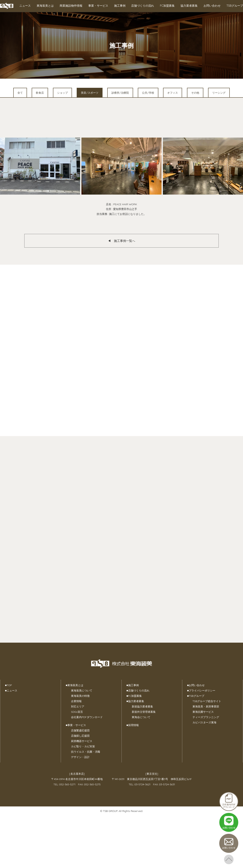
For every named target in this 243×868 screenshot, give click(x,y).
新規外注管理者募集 (144, 712)
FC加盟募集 (167, 6)
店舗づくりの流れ (143, 6)
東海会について (141, 717)
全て (20, 93)
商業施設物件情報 (71, 6)
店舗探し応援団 (80, 736)
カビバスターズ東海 (204, 722)
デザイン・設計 (80, 757)
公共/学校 (148, 93)
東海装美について (82, 691)
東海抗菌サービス (203, 712)
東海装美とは (45, 6)
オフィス (173, 93)
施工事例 (120, 6)
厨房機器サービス (82, 741)
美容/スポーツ (90, 93)
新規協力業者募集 (142, 706)
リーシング (219, 93)
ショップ (62, 93)
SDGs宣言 (77, 712)
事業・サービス (98, 6)
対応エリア (78, 706)
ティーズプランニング (206, 717)
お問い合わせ (212, 6)
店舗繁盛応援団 (80, 730)
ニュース (25, 6)
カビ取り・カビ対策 (83, 746)
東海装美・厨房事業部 (206, 706)
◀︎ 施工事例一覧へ (121, 241)
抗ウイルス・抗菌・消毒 (86, 752)
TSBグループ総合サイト (207, 701)
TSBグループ (235, 6)
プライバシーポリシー (201, 691)
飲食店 (40, 93)
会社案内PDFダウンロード (87, 717)
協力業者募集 (189, 6)
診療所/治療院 (120, 93)
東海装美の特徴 (80, 696)
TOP (9, 685)
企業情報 (76, 701)
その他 (195, 93)
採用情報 (133, 725)
